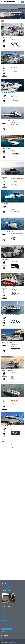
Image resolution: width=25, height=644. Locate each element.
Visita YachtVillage (5, 612)
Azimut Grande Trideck (9, 176)
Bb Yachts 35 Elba (7, 231)
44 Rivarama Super (7, 398)
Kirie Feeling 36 (6, 37)
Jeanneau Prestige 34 (8, 93)
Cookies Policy (4, 619)
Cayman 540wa (6, 204)
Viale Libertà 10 (5, 589)
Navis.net (14, 642)
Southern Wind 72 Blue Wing (11, 315)
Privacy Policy (4, 621)
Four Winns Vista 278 (8, 287)
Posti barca (3, 616)
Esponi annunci (4, 614)
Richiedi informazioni (6, 629)
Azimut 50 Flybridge (8, 120)
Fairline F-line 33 (7, 370)
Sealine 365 (5, 259)
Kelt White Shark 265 (8, 342)
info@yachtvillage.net (7, 592)
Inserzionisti (4, 610)
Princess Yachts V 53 (8, 148)
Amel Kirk (5, 65)
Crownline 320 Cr (7, 426)
